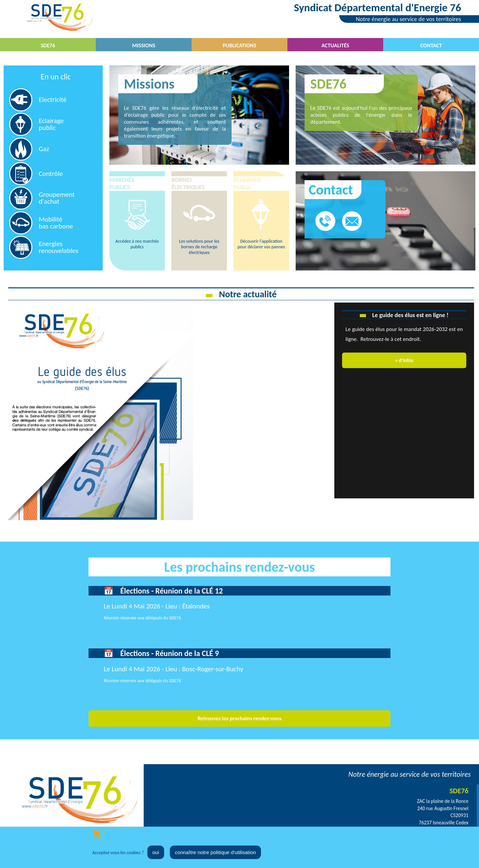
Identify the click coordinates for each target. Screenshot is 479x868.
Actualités (335, 45)
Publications (240, 45)
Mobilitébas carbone (56, 223)
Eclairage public (51, 124)
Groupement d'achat (57, 198)
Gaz (44, 149)
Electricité (53, 100)
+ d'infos (404, 360)
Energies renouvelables (58, 247)
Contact (431, 45)
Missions (144, 45)
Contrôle (51, 174)
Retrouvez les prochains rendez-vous (239, 718)
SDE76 (48, 45)
